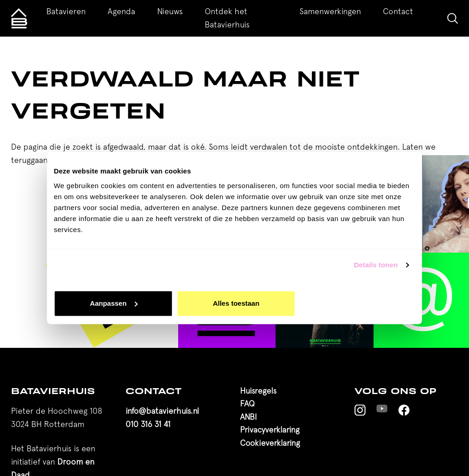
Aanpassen (114, 303)
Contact (398, 11)
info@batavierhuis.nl (162, 411)
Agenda (121, 11)
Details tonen (376, 265)
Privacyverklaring (270, 430)
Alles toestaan (236, 303)
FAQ (247, 403)
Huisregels (258, 391)
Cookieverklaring (270, 443)
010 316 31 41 (148, 424)
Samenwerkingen (330, 11)
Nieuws (170, 11)
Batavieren (66, 11)
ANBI (248, 417)
